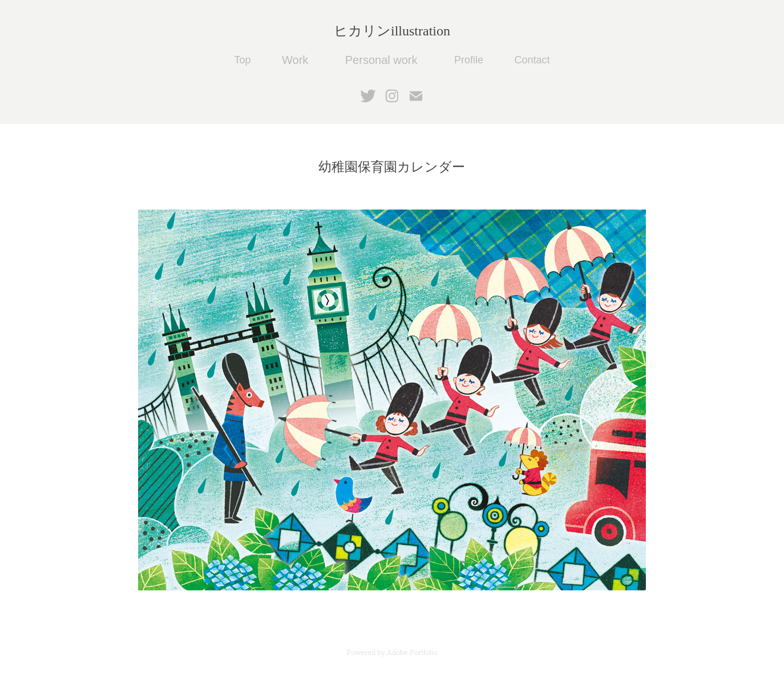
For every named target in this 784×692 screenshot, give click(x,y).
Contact (532, 60)
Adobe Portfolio (412, 653)
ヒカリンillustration (392, 31)
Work (295, 60)
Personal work (381, 60)
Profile (469, 60)
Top (243, 60)
